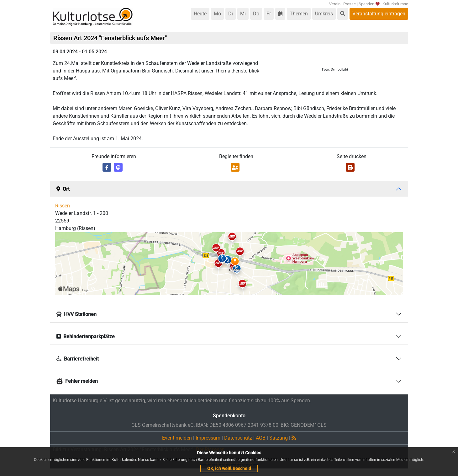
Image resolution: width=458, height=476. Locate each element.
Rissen (63, 206)
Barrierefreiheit (78, 359)
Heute (200, 14)
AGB (261, 438)
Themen (299, 14)
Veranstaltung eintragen (379, 14)
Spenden (369, 4)
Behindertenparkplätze (86, 337)
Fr (269, 14)
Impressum (208, 438)
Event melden (177, 438)
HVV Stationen (76, 314)
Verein (335, 4)
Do (256, 14)
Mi (243, 14)
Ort (63, 189)
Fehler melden (77, 381)
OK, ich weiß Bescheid (229, 468)
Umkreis (324, 14)
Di (231, 14)
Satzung (279, 438)
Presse (350, 4)
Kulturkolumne (395, 4)
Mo (217, 14)
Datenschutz (238, 438)
